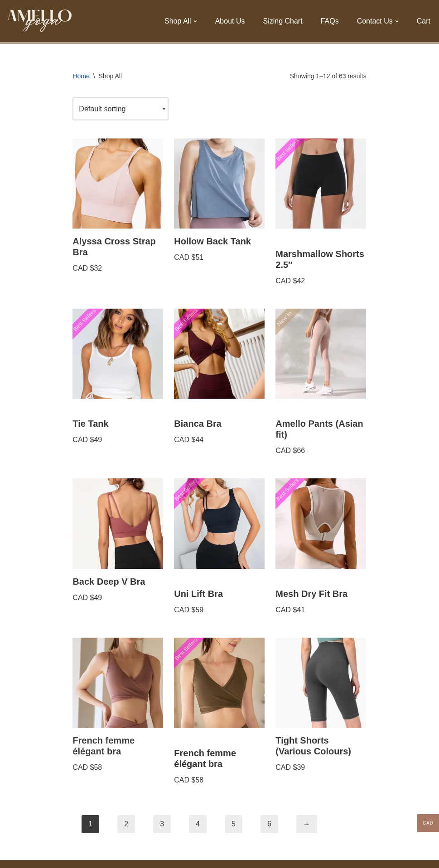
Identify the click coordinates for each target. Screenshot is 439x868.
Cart (424, 21)
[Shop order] (121, 109)
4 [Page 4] (198, 824)
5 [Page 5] (234, 824)
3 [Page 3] (162, 824)
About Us (230, 21)
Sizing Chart (282, 21)
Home (81, 76)
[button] (195, 21)
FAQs (330, 21)
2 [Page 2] (126, 824)
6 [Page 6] (269, 824)
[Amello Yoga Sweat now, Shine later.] (40, 21)
